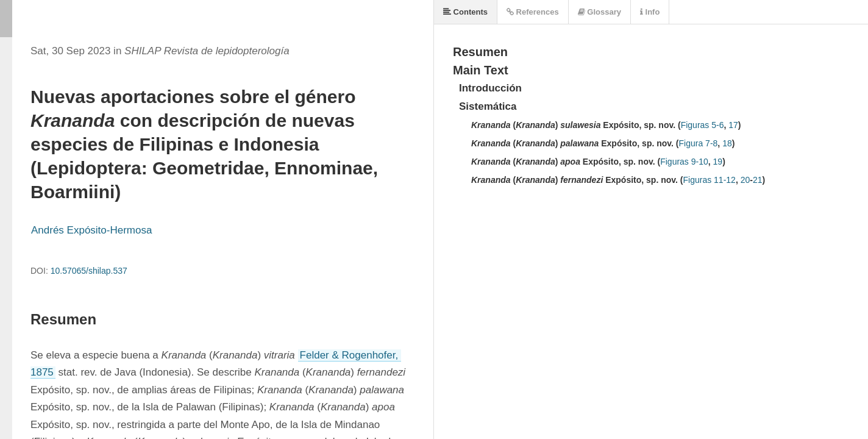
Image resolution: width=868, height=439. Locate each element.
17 (733, 125)
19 (718, 162)
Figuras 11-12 (710, 180)
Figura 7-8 (699, 143)
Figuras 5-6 (703, 125)
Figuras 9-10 (684, 162)
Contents (465, 12)
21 (758, 180)
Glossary (599, 12)
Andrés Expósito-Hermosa (91, 230)
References (533, 12)
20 (745, 180)
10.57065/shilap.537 (89, 271)
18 (727, 143)
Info (650, 12)
